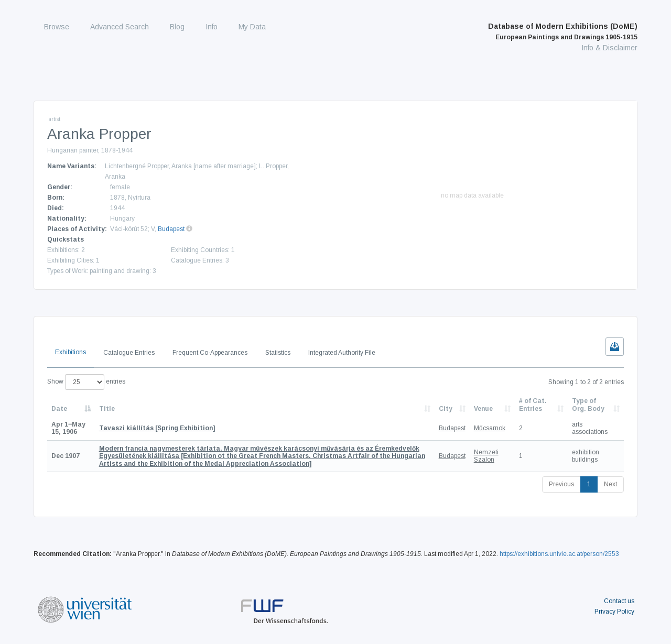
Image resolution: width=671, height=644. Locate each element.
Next (610, 484)
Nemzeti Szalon (486, 456)
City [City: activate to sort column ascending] (446, 409)
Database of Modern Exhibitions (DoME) (563, 31)
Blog (177, 27)
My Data (252, 27)
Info (212, 27)
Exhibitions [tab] (71, 352)
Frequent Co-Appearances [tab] (210, 353)
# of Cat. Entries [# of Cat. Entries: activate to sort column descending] (533, 405)
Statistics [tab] (278, 353)
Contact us (619, 601)
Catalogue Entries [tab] (129, 353)
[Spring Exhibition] (157, 428)
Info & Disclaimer (609, 48)
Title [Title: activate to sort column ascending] (107, 409)
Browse (57, 27)
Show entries (86, 382)
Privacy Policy (614, 612)
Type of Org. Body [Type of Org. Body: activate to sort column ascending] (588, 405)
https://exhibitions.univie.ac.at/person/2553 (559, 554)
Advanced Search (120, 27)
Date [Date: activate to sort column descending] (59, 409)
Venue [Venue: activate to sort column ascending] (483, 409)
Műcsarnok (490, 428)
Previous (561, 484)
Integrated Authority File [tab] (342, 353)
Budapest (171, 229)
